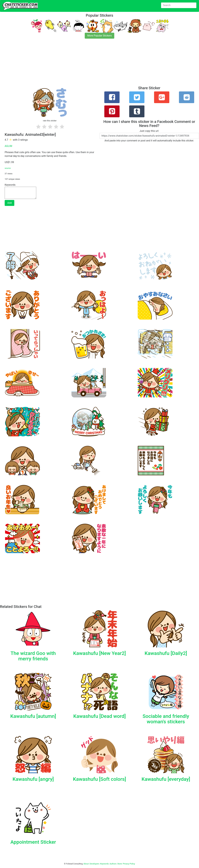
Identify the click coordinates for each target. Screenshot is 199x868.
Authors (113, 864)
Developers (94, 864)
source (8, 168)
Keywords (104, 864)
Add (9, 203)
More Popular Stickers (100, 36)
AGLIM (8, 146)
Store (120, 864)
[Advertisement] (93, 64)
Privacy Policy (129, 864)
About (86, 864)
